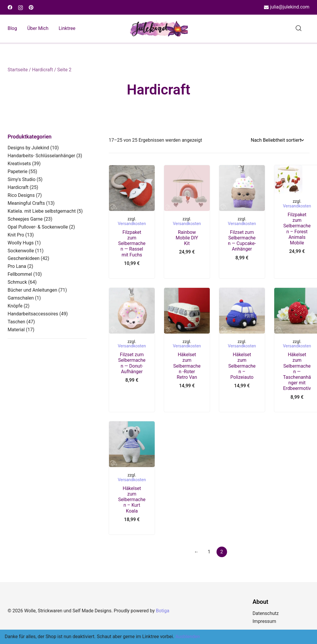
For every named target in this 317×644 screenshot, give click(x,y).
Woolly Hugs (21, 243)
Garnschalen (21, 298)
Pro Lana (17, 266)
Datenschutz (266, 613)
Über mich (38, 28)
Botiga (163, 611)
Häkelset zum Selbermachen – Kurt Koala (132, 500)
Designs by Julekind (28, 148)
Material (16, 330)
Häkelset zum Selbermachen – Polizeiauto (242, 366)
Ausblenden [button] (188, 637)
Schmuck (17, 282)
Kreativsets (19, 164)
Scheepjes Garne (25, 219)
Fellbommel (20, 274)
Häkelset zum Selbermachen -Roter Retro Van (187, 366)
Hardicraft (42, 70)
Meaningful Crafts (26, 203)
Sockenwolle (21, 251)
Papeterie (18, 171)
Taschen (16, 322)
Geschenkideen (24, 258)
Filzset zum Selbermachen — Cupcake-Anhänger (242, 241)
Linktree (67, 28)
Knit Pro (16, 235)
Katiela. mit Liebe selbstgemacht (42, 211)
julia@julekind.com (287, 7)
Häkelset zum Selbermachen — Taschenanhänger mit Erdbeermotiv (297, 371)
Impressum (264, 621)
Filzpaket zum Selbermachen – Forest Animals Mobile (297, 229)
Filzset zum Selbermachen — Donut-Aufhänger (132, 363)
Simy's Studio (22, 179)
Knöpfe (15, 306)
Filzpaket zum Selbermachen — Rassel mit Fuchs (132, 244)
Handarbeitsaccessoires (33, 314)
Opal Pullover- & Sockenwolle (38, 227)
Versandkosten (132, 224)
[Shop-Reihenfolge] (277, 140)
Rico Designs (21, 195)
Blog (12, 28)
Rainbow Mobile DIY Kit (187, 238)
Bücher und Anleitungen (32, 290)
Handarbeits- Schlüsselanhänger (41, 156)
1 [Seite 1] (209, 552)
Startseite (18, 70)
